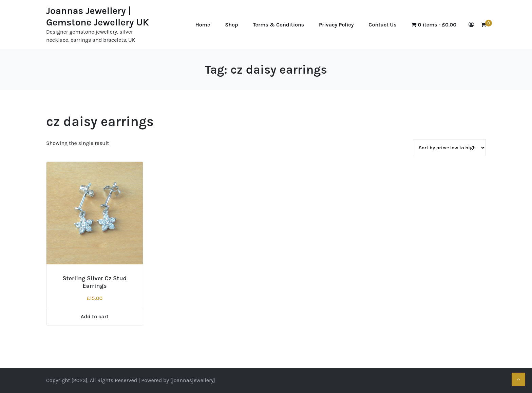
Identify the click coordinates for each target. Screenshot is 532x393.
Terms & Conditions (279, 25)
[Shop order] (449, 148)
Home (203, 25)
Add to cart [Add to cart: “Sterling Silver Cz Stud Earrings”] (95, 316)
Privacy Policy (336, 25)
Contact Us (382, 25)
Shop (232, 25)
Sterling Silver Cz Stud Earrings (94, 282)
